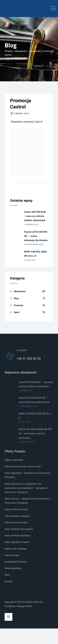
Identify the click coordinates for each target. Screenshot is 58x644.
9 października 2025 (34, 245)
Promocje (19, 305)
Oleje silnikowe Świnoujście (19, 529)
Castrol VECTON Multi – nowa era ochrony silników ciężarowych (35, 216)
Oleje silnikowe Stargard (17, 516)
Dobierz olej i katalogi (16, 549)
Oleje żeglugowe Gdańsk (17, 542)
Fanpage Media (25, 606)
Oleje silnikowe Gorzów (16, 509)
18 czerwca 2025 (27, 442)
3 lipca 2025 (30, 260)
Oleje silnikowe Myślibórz (18, 536)
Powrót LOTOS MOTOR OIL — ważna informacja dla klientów (36, 236)
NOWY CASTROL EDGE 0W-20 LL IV (35, 254)
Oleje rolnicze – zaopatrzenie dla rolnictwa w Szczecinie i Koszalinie (28, 501)
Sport (17, 312)
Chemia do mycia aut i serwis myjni (23, 467)
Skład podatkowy (13, 568)
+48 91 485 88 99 (29, 359)
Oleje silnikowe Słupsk (16, 523)
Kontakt (9, 581)
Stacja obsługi (12, 555)
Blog (16, 298)
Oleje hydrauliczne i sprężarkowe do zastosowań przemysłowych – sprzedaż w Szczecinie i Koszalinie (26, 488)
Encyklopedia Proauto (16, 562)
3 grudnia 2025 (31, 225)
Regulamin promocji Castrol (26, 122)
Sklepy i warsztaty (14, 460)
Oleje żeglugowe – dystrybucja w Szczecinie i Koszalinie (28, 475)
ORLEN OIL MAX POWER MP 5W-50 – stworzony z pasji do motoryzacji (35, 434)
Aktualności (20, 291)
